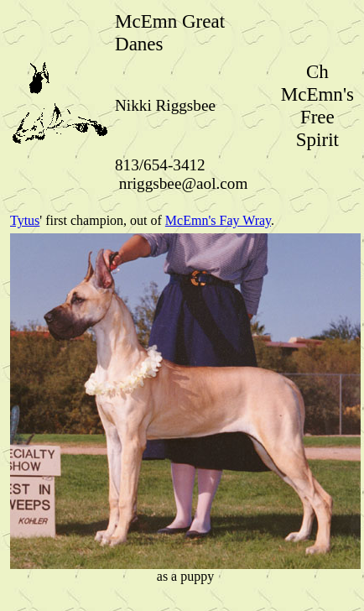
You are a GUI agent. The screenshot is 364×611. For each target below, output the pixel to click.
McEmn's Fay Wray (218, 220)
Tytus (25, 220)
